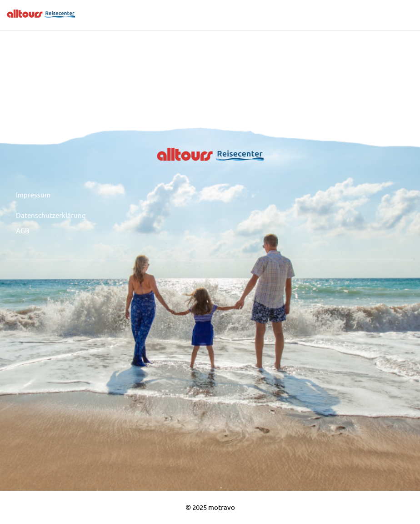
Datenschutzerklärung (51, 215)
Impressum (33, 194)
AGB (23, 230)
